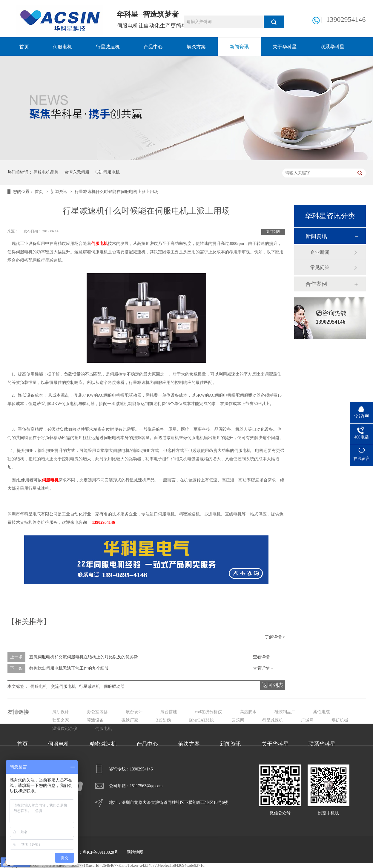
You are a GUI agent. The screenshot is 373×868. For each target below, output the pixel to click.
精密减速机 (103, 744)
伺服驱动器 (114, 686)
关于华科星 (285, 47)
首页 (24, 47)
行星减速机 (108, 47)
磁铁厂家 (130, 720)
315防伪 (164, 720)
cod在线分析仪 (208, 712)
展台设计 (134, 712)
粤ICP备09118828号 (100, 852)
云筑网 (238, 720)
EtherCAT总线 (201, 720)
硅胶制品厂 (285, 712)
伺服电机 (62, 47)
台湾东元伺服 (77, 172)
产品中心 (153, 47)
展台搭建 (169, 712)
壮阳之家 (61, 720)
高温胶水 (248, 712)
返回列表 (273, 232)
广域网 (307, 720)
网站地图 (135, 852)
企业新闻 (320, 252)
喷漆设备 (95, 720)
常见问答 (320, 267)
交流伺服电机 (63, 686)
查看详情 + (263, 657)
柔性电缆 (322, 712)
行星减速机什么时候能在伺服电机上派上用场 (116, 192)
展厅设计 (61, 712)
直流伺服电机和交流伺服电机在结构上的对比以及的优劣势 (84, 657)
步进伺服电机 (107, 172)
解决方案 (196, 47)
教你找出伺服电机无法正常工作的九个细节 (69, 668)
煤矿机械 (340, 720)
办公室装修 (97, 712)
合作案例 (316, 284)
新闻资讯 (239, 47)
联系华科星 (332, 47)
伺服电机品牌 (46, 172)
